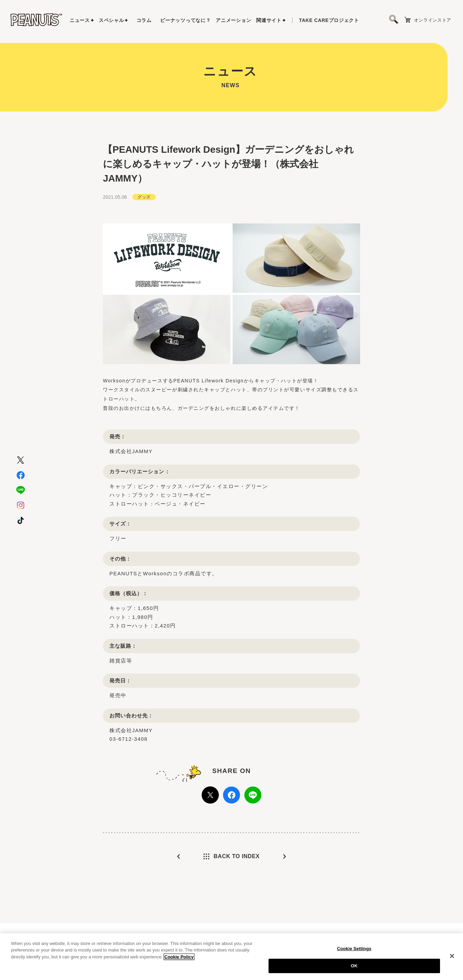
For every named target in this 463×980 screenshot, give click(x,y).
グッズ (144, 197)
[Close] (452, 956)
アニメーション (233, 20)
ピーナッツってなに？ (185, 20)
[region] (231, 957)
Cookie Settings (354, 949)
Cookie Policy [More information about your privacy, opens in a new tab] (179, 957)
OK (354, 966)
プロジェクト (329, 20)
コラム (144, 20)
